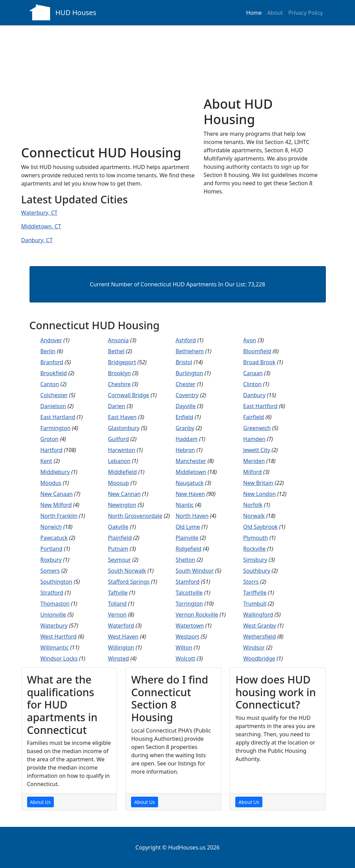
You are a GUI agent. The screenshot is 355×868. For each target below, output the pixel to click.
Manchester (191, 461)
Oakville (118, 527)
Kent (46, 461)
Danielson (53, 406)
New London (259, 494)
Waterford (121, 626)
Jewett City (257, 450)
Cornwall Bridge (129, 395)
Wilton (184, 647)
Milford (252, 472)
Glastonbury (124, 428)
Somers (50, 571)
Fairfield (254, 417)
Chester (186, 384)
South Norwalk (127, 571)
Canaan (253, 373)
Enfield (184, 417)
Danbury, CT (37, 240)
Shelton (185, 560)
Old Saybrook (261, 527)
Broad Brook (259, 362)
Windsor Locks (59, 658)
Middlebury (55, 472)
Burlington (189, 373)
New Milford (56, 505)
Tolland (117, 604)
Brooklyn (120, 373)
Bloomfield (257, 351)
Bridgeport (122, 362)
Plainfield (120, 538)
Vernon (117, 615)
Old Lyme (188, 527)
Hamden (254, 439)
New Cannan (124, 494)
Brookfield (54, 373)
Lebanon (119, 461)
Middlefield (122, 472)
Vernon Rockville (197, 615)
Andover (51, 340)
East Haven (122, 417)
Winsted (119, 658)
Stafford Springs (129, 582)
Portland (52, 549)
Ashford (186, 340)
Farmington (56, 428)
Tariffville (255, 593)
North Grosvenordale (135, 516)
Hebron (185, 450)
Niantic (185, 505)
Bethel (116, 351)
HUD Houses (76, 13)
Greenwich (257, 428)
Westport (187, 637)
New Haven (190, 494)
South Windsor (195, 571)
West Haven (123, 637)
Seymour (120, 560)
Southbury (257, 571)
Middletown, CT (41, 226)
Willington (121, 647)
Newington (122, 505)
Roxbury (51, 560)
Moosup (119, 483)
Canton (50, 384)
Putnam (118, 549)
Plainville (187, 538)
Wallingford (258, 615)
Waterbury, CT (39, 213)
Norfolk (253, 505)
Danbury (254, 395)
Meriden (254, 461)
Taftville (118, 593)
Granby (185, 428)
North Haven (192, 516)
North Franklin (59, 516)
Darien (117, 406)
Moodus (51, 483)
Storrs (251, 582)
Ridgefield (188, 549)
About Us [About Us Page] (40, 802)
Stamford (188, 582)
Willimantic (55, 647)
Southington (56, 582)
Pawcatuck (54, 538)
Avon (250, 340)
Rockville (254, 549)
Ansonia (118, 340)
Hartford (52, 450)
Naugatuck (190, 483)
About (275, 13)
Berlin (48, 351)
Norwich (51, 527)
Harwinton (122, 450)
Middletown (191, 472)
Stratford (52, 593)
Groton (50, 439)
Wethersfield (259, 637)
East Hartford (260, 406)
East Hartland (58, 417)
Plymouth (256, 538)
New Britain (258, 483)
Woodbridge (259, 658)
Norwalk (254, 516)
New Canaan (57, 494)
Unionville (53, 615)
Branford (52, 362)
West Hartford (59, 637)
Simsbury (255, 560)
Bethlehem (190, 351)
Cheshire (119, 384)
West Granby (260, 626)
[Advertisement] (108, 93)
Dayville (186, 406)
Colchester (54, 395)
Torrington (189, 604)
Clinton (252, 384)
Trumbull (255, 604)
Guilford (119, 439)
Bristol (184, 362)
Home (254, 13)
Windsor (254, 647)
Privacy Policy (306, 13)
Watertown (190, 626)
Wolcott (185, 658)
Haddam (187, 439)
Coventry (187, 395)
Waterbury (54, 626)
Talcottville (189, 593)
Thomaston (55, 604)
